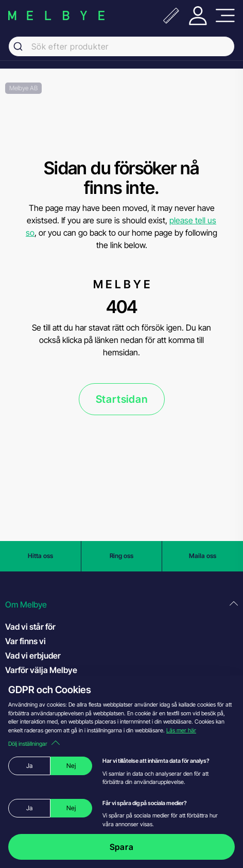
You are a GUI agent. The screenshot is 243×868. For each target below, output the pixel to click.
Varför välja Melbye (41, 670)
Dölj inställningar (34, 744)
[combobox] (121, 46)
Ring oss (121, 556)
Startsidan (122, 399)
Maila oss (203, 556)
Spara (122, 847)
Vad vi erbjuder (33, 656)
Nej (71, 766)
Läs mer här (181, 730)
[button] (121, 605)
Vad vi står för (30, 627)
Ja (29, 766)
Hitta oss (40, 556)
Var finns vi (25, 641)
